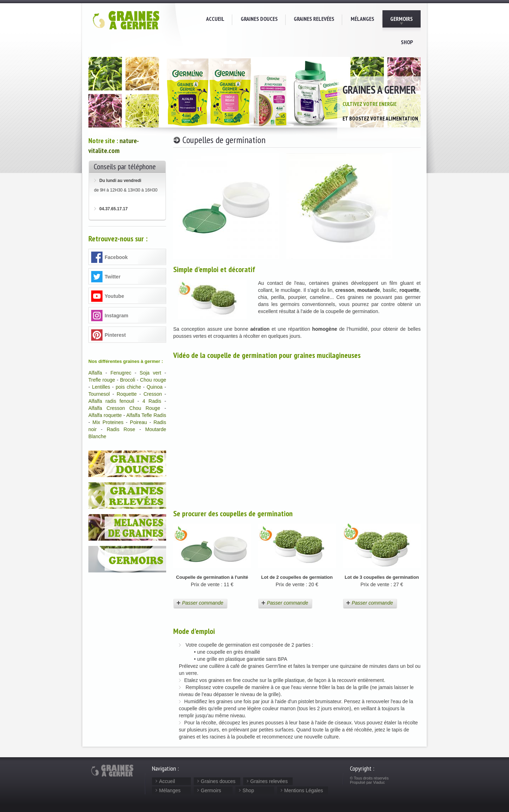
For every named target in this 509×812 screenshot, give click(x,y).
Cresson (153, 394)
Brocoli (127, 380)
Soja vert (150, 373)
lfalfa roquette (107, 415)
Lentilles (101, 387)
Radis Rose (121, 429)
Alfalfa (95, 373)
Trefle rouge (102, 380)
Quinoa (155, 387)
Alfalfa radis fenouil (111, 401)
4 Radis (152, 401)
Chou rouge (153, 380)
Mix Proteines (108, 422)
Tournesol (99, 394)
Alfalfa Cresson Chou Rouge (124, 408)
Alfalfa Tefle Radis (146, 415)
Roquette (127, 394)
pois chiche (128, 387)
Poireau (139, 422)
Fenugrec (121, 373)
